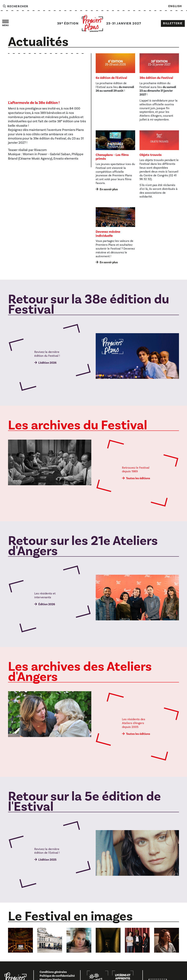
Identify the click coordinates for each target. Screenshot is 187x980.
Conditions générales (53, 972)
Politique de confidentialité (57, 976)
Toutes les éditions (138, 478)
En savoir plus (109, 189)
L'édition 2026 (47, 363)
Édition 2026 (47, 604)
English (175, 6)
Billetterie (173, 23)
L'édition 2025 (47, 860)
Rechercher (15, 6)
